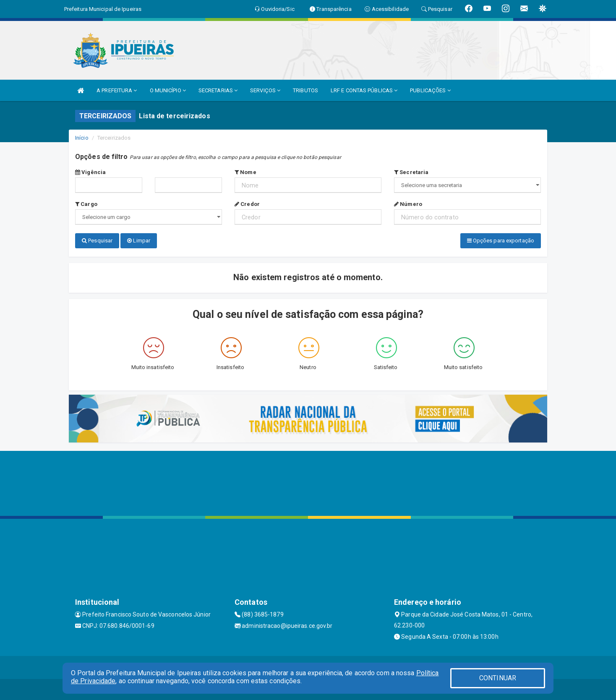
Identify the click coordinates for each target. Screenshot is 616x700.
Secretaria (411, 172)
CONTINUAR (498, 678)
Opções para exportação (501, 241)
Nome (245, 172)
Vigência (90, 172)
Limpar (139, 241)
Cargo (86, 204)
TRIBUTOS (305, 90)
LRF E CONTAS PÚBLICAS (364, 90)
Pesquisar (97, 241)
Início (82, 138)
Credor (247, 204)
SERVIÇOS (265, 90)
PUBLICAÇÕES (430, 90)
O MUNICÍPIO (168, 90)
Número (408, 204)
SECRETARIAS (218, 90)
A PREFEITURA (117, 90)
